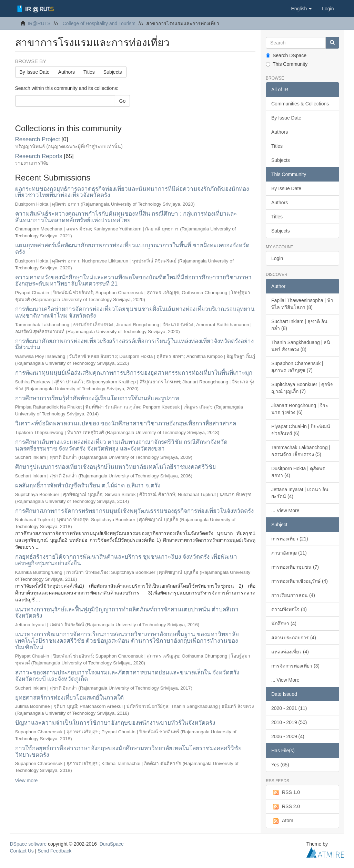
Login (277, 258)
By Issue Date (35, 72)
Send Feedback (54, 851)
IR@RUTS (39, 23)
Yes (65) (280, 765)
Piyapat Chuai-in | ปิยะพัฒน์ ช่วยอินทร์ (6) (301, 430)
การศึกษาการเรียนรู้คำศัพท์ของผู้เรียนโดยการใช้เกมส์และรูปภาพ (97, 398)
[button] (301, 9)
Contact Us (22, 851)
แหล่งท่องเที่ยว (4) (290, 652)
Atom (282, 821)
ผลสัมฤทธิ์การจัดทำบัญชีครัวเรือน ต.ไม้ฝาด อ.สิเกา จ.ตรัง (88, 485)
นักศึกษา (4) (284, 623)
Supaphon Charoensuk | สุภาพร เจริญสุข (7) (297, 367)
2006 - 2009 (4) (288, 736)
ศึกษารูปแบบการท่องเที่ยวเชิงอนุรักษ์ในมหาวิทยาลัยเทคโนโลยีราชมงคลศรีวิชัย (115, 467)
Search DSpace (286, 55)
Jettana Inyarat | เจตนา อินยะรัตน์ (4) (300, 493)
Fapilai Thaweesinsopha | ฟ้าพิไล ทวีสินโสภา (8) (302, 304)
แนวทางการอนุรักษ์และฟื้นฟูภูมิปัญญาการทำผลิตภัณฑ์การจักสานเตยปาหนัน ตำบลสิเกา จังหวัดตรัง (127, 613)
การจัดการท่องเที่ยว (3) (295, 666)
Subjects (113, 72)
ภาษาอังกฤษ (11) (289, 553)
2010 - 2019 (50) (289, 722)
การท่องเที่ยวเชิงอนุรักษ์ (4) (300, 581)
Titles (89, 72)
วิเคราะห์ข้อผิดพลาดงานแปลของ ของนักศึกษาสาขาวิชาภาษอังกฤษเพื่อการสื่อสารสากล (126, 423)
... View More (285, 510)
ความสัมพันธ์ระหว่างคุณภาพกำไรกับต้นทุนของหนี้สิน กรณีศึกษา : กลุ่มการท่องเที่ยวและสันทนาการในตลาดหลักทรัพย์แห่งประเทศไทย (126, 217)
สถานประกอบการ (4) (294, 638)
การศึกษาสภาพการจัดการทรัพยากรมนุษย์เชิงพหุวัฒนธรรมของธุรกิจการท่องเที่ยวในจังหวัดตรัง (134, 511)
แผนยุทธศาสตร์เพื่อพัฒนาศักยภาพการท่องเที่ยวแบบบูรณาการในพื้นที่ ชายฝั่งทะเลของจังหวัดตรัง (133, 249)
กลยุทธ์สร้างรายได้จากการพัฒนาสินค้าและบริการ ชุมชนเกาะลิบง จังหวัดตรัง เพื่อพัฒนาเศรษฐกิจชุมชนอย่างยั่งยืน (126, 560)
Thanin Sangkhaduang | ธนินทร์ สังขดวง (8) (301, 346)
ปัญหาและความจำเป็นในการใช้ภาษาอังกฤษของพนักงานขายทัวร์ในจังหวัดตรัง (115, 723)
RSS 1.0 (286, 793)
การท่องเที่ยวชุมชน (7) (295, 567)
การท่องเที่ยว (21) (290, 539)
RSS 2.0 (286, 807)
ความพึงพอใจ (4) (289, 609)
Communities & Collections (300, 104)
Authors (67, 72)
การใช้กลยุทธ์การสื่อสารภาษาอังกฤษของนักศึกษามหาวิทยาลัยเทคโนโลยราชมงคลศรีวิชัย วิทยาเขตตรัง (128, 752)
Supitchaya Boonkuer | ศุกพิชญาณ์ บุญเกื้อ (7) (302, 388)
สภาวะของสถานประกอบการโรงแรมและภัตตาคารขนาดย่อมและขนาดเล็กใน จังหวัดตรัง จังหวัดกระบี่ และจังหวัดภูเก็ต (127, 676)
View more (27, 781)
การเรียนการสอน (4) (293, 595)
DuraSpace (112, 844)
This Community (287, 64)
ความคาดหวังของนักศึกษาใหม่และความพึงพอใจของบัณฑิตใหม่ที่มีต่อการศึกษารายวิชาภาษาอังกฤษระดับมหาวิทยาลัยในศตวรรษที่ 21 (133, 281)
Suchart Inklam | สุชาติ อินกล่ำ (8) (299, 325)
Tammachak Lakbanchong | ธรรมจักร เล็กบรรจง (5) (301, 451)
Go (123, 101)
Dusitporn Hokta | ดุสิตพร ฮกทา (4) (298, 472)
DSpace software (28, 844)
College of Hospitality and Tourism (99, 23)
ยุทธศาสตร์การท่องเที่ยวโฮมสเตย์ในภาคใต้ (69, 698)
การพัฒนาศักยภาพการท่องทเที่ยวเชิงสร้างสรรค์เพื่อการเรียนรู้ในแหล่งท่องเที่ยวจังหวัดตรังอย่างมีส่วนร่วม (134, 344)
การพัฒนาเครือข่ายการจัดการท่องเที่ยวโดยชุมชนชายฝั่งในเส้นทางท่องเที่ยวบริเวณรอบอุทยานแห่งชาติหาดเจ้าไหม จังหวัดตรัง (135, 312)
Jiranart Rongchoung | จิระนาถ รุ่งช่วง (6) (300, 409)
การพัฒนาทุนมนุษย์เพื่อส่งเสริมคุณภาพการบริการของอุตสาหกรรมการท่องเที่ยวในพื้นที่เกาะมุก (134, 373)
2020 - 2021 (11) (289, 708)
